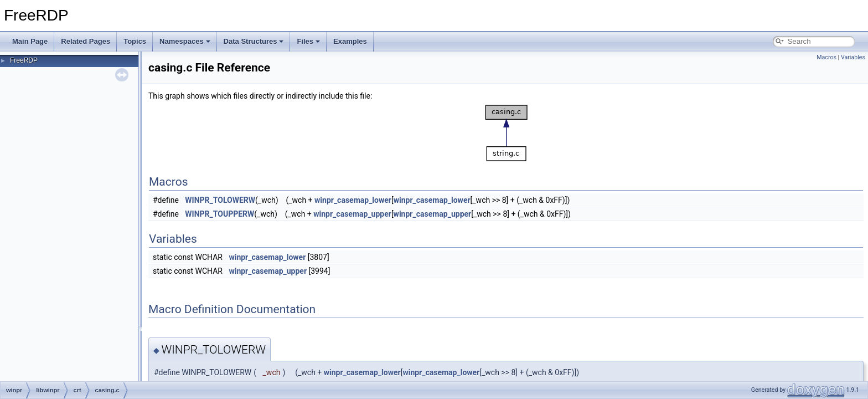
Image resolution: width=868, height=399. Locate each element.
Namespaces (185, 41)
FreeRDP (24, 60)
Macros (826, 57)
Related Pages (86, 41)
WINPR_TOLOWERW (220, 200)
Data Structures (254, 41)
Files (308, 41)
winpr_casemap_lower (353, 200)
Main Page (30, 41)
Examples (350, 41)
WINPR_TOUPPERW (219, 214)
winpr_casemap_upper (352, 214)
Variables (853, 57)
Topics (135, 41)
